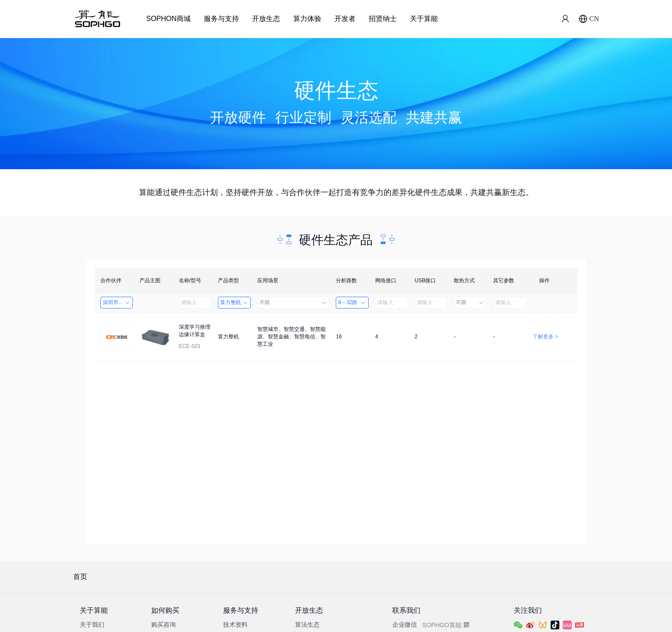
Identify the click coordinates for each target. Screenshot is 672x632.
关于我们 (92, 625)
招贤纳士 (383, 19)
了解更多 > (545, 337)
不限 (293, 302)
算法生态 (307, 625)
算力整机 (234, 302)
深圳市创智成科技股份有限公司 (118, 302)
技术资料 (235, 625)
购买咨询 (164, 625)
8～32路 (352, 302)
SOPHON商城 (169, 19)
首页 (80, 577)
